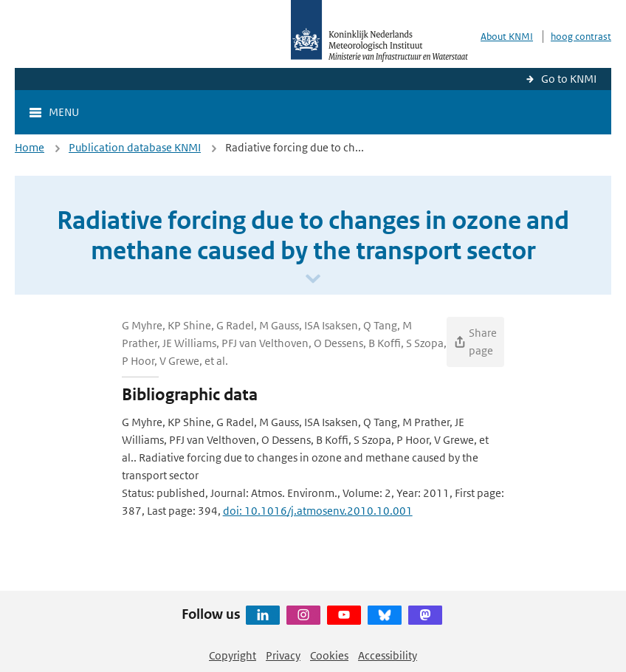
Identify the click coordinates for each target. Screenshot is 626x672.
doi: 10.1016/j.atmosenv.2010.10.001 (318, 511)
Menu (64, 112)
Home (30, 147)
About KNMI (507, 37)
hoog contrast (581, 37)
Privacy (283, 655)
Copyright (233, 655)
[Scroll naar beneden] (313, 280)
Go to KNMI (569, 79)
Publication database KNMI (135, 147)
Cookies (329, 655)
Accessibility (388, 655)
